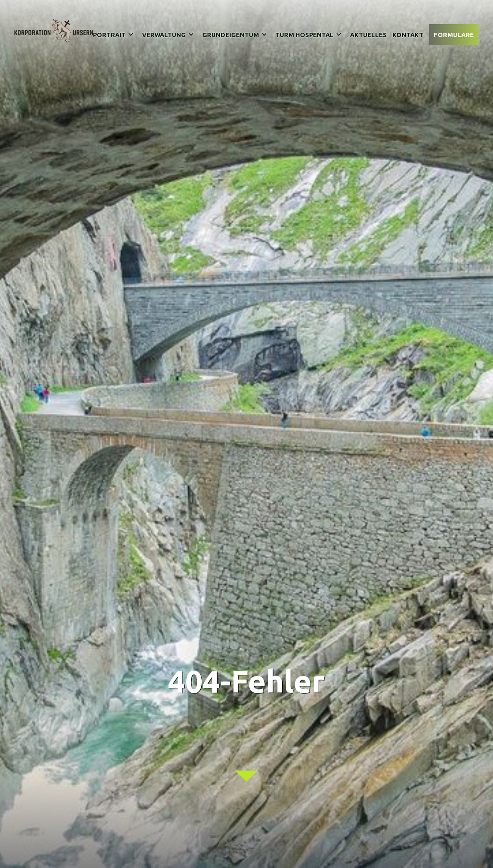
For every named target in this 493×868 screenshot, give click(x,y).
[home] (54, 31)
